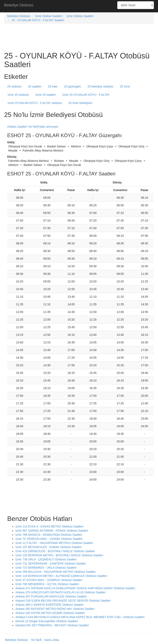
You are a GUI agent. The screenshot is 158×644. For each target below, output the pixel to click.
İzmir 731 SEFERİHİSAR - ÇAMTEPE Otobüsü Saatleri (51, 563)
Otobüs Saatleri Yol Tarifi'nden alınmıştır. (33, 127)
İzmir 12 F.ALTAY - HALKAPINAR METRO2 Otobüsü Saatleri (54, 543)
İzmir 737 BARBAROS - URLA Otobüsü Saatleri (46, 568)
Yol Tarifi (36, 640)
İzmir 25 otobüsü (18, 95)
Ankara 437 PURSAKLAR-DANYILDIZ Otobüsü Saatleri (51, 596)
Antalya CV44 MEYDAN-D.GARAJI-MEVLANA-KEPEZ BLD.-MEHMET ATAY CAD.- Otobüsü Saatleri (80, 617)
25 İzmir (125, 86)
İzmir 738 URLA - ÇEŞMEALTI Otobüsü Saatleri (46, 559)
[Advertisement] (79, 6)
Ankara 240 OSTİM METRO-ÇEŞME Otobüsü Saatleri (50, 613)
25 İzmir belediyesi (80, 103)
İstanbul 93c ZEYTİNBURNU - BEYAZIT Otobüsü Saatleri (52, 625)
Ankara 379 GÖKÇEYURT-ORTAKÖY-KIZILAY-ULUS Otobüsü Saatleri (60, 592)
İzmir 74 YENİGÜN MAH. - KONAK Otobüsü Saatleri (49, 539)
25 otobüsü (14, 86)
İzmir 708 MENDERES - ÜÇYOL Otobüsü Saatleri (47, 584)
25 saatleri (35, 86)
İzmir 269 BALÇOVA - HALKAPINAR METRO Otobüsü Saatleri (56, 572)
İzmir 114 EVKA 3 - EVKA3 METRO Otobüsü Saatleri (49, 526)
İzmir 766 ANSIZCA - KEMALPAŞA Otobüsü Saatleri (49, 535)
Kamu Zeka (52, 640)
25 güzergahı (73, 86)
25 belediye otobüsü (100, 86)
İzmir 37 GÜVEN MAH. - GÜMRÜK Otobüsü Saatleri (49, 580)
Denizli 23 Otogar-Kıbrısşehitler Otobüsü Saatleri (47, 621)
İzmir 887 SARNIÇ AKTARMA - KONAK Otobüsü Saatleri (52, 531)
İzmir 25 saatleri (46, 95)
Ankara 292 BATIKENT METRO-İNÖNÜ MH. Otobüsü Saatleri (55, 609)
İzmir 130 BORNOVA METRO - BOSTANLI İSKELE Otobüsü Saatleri (59, 555)
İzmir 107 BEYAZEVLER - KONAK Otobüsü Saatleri (49, 547)
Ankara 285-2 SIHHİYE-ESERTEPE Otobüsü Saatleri (49, 605)
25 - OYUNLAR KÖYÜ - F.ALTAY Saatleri (38, 20)
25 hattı (53, 86)
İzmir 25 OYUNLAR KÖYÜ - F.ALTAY (86, 95)
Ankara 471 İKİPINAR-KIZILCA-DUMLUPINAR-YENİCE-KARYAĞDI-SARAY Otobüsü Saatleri (75, 588)
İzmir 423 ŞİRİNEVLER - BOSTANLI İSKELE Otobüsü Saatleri (55, 551)
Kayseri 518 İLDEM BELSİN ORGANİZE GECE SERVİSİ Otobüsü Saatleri (63, 601)
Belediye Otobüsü (19, 5)
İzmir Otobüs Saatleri (49, 16)
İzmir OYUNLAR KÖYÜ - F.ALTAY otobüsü (35, 103)
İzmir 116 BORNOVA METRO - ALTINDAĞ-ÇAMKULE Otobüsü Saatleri (61, 576)
